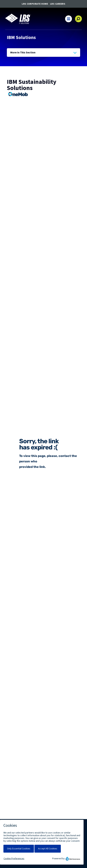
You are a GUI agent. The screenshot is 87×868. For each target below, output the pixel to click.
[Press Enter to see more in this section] (43, 53)
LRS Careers (58, 4)
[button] (69, 19)
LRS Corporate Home (35, 4)
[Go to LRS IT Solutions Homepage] (18, 19)
